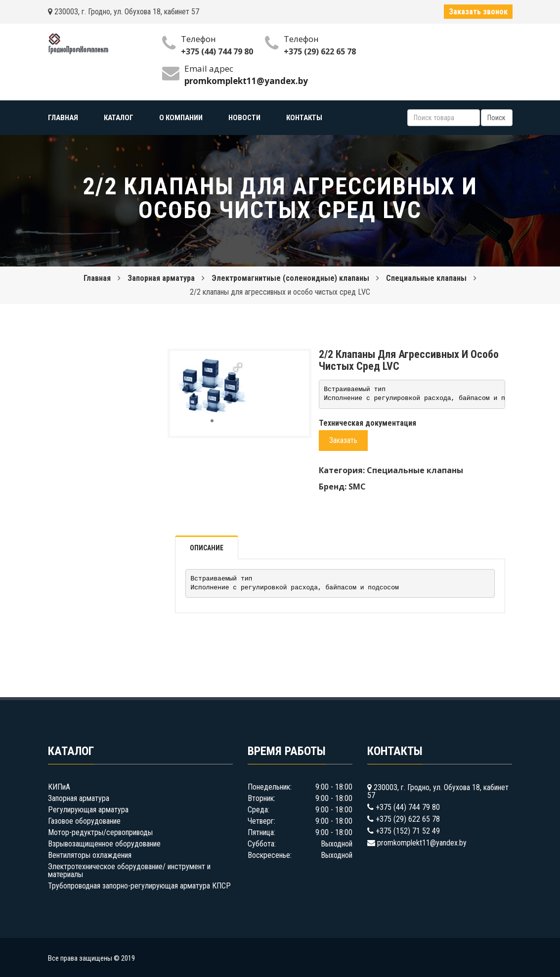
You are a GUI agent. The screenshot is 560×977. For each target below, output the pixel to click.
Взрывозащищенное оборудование (104, 844)
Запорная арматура (161, 278)
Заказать (343, 440)
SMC (357, 487)
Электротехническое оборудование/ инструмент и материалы (129, 870)
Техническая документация (367, 423)
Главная (97, 278)
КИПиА (59, 787)
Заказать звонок (478, 12)
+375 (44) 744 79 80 (217, 51)
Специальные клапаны (426, 278)
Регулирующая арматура (88, 810)
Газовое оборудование (84, 821)
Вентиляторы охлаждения (90, 855)
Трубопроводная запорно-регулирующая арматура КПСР (139, 886)
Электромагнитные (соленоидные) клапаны (290, 278)
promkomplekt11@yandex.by (422, 843)
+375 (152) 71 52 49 (408, 831)
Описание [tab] (207, 548)
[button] (238, 367)
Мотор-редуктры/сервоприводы (100, 832)
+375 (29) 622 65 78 (320, 51)
